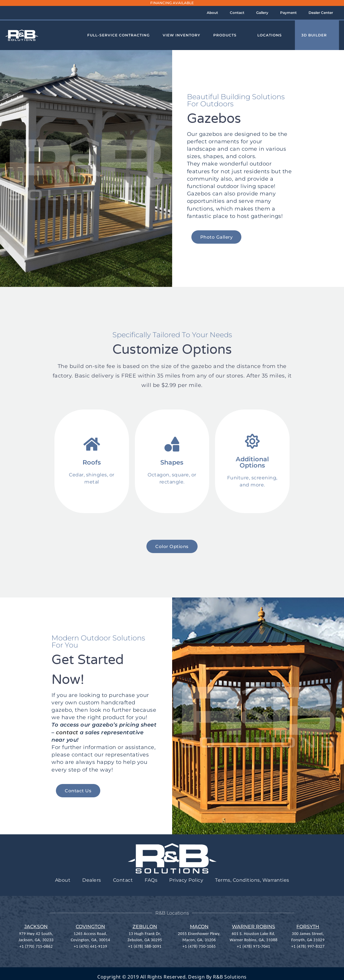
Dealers (92, 880)
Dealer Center (321, 13)
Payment (288, 13)
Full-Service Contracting (118, 35)
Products (225, 35)
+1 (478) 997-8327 (308, 946)
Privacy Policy (186, 880)
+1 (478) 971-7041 (254, 946)
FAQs (151, 880)
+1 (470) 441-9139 (90, 946)
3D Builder (314, 35)
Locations (270, 35)
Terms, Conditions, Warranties (252, 880)
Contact (237, 13)
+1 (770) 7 (29, 946)
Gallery (262, 13)
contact (67, 732)
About (212, 13)
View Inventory (181, 35)
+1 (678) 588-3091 (145, 946)
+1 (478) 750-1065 (199, 946)
